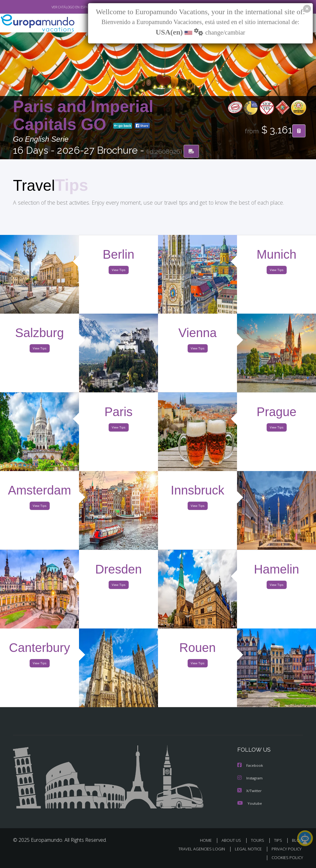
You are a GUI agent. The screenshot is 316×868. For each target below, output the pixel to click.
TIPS (279, 840)
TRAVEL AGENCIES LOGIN (197, 849)
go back (123, 126)
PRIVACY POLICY (285, 849)
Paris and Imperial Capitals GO (83, 116)
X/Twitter (250, 791)
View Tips (118, 271)
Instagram (251, 779)
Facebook (251, 766)
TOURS (259, 840)
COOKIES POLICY (286, 858)
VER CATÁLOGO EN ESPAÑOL (59, 7)
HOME (208, 840)
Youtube (250, 803)
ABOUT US (233, 840)
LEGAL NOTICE (245, 849)
